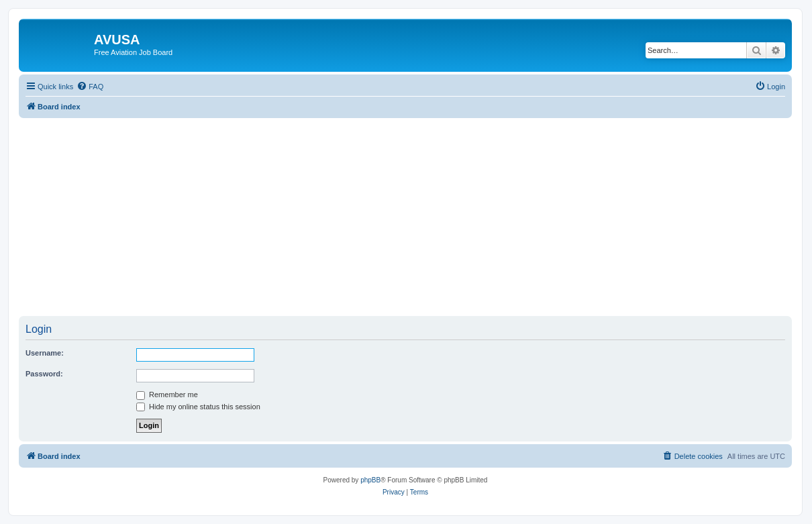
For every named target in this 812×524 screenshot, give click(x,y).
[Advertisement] (405, 212)
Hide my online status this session (198, 407)
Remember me (167, 395)
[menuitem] (90, 87)
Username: (45, 353)
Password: (44, 374)
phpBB (370, 480)
